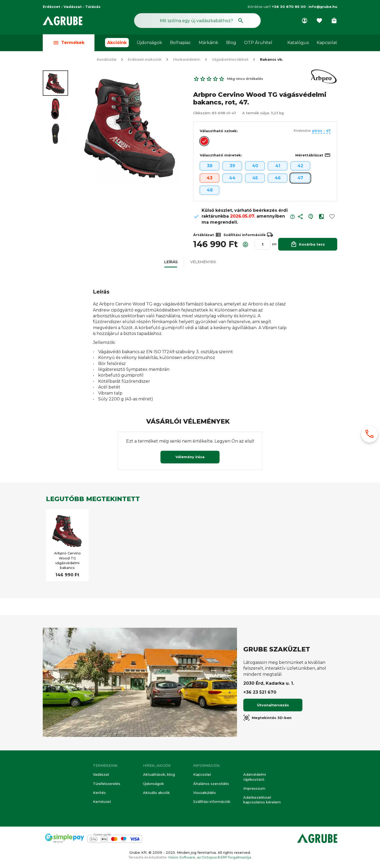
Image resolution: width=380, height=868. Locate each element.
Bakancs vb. (272, 60)
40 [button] (255, 167)
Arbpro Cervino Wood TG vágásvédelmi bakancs (67, 561)
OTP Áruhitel (258, 43)
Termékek (69, 43)
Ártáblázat (207, 236)
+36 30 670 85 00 (289, 7)
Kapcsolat (327, 43)
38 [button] (210, 167)
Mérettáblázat (313, 156)
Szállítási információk (212, 802)
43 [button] (210, 179)
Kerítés (99, 793)
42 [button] (300, 167)
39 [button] (232, 167)
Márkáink (208, 43)
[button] (300, 219)
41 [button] (278, 167)
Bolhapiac (180, 43)
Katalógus (298, 43)
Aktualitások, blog (159, 774)
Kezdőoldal (107, 60)
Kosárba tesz (308, 245)
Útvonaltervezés (273, 706)
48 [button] (210, 191)
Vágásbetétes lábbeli (230, 60)
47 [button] (300, 179)
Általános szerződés (211, 784)
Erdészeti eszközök (145, 60)
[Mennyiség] (263, 245)
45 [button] (255, 179)
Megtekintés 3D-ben (267, 718)
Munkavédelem (187, 60)
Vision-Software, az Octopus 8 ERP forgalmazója (210, 857)
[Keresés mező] (197, 21)
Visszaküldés (205, 793)
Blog (231, 43)
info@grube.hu (323, 7)
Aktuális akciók (156, 793)
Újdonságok (149, 43)
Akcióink (117, 43)
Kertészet (102, 802)
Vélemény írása (190, 458)
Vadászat (101, 774)
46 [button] (278, 179)
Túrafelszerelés (107, 784)
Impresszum (254, 788)
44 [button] (232, 179)
